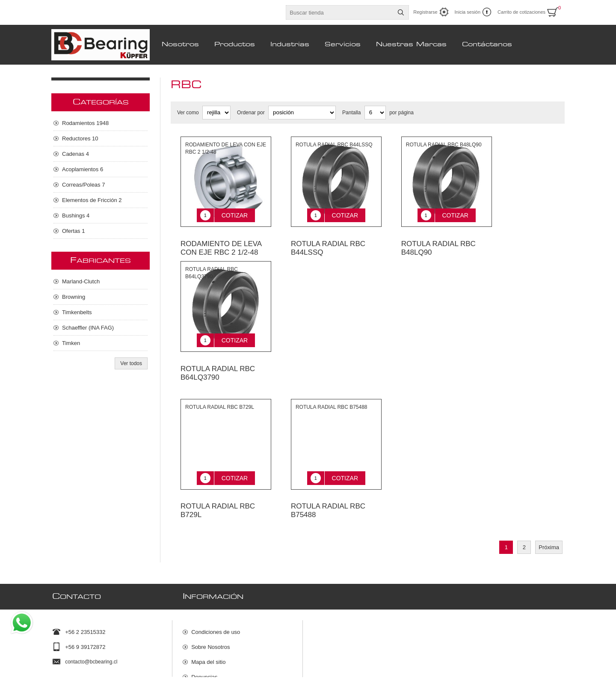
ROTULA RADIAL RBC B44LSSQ (328, 242)
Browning (74, 297)
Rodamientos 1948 (85, 123)
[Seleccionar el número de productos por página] (375, 113)
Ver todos (131, 363)
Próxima (549, 528)
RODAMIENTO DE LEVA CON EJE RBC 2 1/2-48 (221, 242)
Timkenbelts (77, 312)
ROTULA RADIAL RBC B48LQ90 (438, 242)
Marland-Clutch (81, 281)
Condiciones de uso (216, 609)
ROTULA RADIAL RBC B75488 (328, 492)
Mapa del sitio (208, 639)
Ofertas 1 (73, 231)
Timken (71, 343)
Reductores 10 (80, 138)
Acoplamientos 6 (83, 169)
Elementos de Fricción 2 (92, 200)
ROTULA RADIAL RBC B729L (218, 492)
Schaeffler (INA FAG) (88, 328)
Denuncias (204, 654)
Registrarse (425, 12)
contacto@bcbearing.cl (91, 639)
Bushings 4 (76, 216)
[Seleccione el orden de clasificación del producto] (302, 113)
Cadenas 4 (76, 154)
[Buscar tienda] (340, 12)
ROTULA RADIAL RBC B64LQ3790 (218, 360)
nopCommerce (554, 684)
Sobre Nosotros (210, 624)
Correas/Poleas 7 (83, 185)
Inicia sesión (468, 12)
